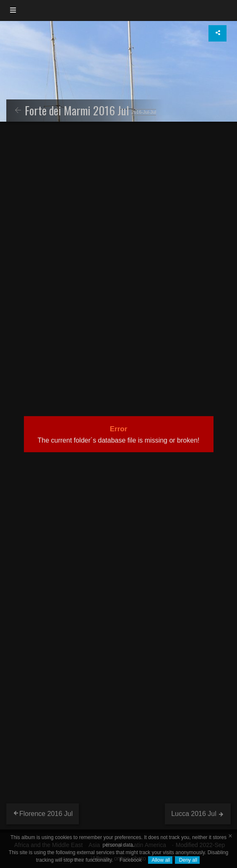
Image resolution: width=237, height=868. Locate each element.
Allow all (160, 860)
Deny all (187, 860)
